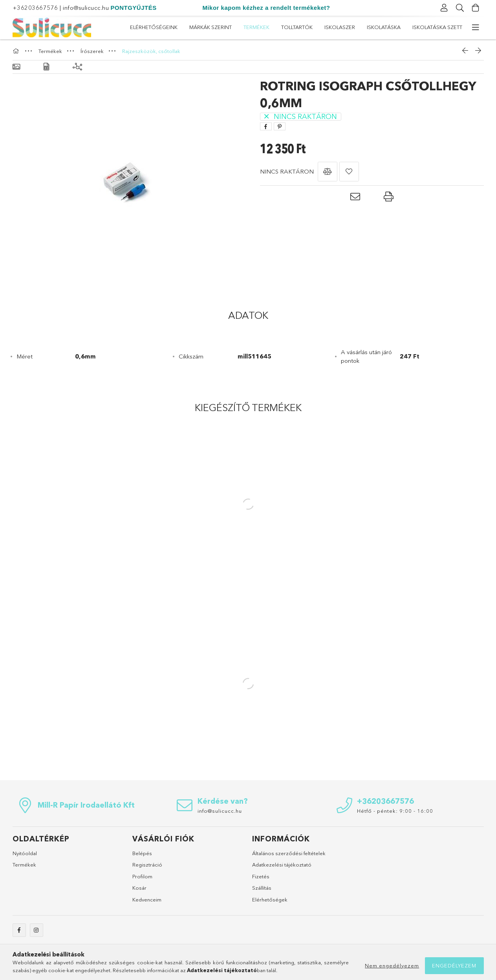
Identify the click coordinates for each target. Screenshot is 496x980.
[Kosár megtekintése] (476, 8)
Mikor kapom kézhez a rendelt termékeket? (266, 8)
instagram (37, 930)
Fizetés (261, 876)
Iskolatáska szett (155, 27)
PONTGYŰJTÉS (134, 8)
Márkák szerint (382, 27)
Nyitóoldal (25, 853)
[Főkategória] (17, 51)
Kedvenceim (147, 900)
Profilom (142, 876)
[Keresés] (460, 8)
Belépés (142, 853)
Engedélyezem (454, 965)
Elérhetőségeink (438, 27)
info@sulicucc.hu (86, 8)
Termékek (336, 27)
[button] (328, 172)
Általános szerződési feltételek (289, 853)
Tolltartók (295, 27)
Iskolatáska (209, 27)
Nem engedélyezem (392, 965)
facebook (19, 930)
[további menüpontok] (476, 27)
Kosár (139, 888)
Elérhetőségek (270, 900)
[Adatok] (46, 67)
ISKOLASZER (253, 27)
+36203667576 (35, 8)
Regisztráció (147, 865)
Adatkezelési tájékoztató (282, 865)
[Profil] (445, 8)
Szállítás (262, 888)
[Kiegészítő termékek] (77, 67)
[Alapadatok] (16, 67)
